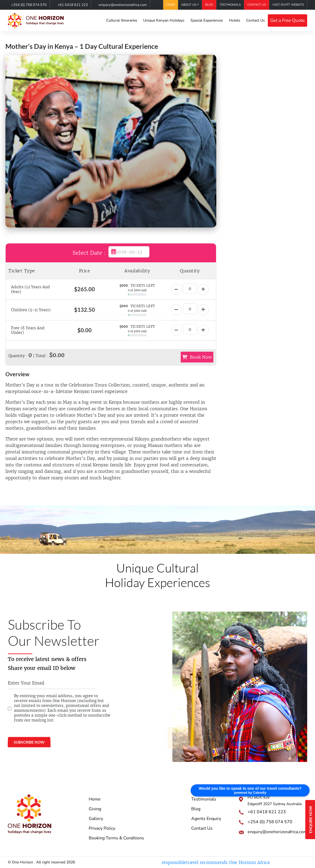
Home (171, 5)
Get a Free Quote (287, 20)
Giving (95, 809)
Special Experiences (207, 20)
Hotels (235, 20)
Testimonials (230, 5)
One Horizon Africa (183, 730)
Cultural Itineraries (122, 20)
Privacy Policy (102, 828)
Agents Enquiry (206, 819)
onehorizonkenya (182, 745)
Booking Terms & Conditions (116, 838)
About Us (189, 5)
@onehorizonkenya (183, 738)
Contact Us (257, 5)
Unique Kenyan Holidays (164, 20)
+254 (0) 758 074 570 (29, 5)
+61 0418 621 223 (73, 5)
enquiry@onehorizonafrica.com (123, 5)
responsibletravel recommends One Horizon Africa (216, 862)
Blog (209, 5)
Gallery (96, 819)
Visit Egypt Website (288, 5)
